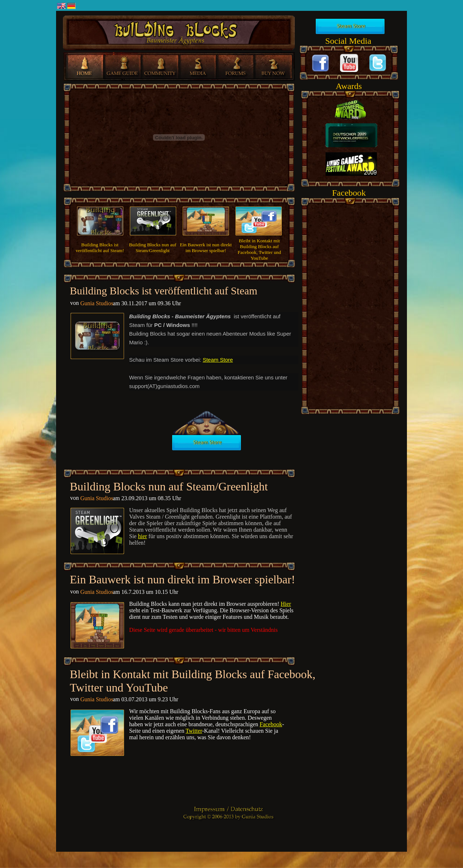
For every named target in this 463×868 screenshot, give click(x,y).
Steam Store (218, 360)
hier (142, 536)
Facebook (271, 724)
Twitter (194, 731)
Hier (286, 604)
